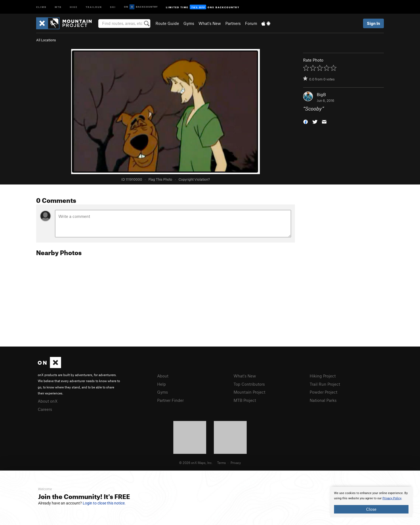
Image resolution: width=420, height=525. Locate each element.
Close (371, 509)
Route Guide (167, 23)
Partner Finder (170, 400)
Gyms (189, 23)
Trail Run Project (325, 384)
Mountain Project (249, 392)
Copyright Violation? (194, 179)
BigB (321, 94)
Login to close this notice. (104, 503)
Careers (45, 409)
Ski (113, 7)
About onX (48, 401)
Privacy (236, 463)
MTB (58, 7)
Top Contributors (249, 384)
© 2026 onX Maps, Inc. (196, 463)
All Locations (46, 40)
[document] (371, 502)
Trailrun (94, 7)
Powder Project (323, 392)
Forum (251, 23)
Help (162, 384)
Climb (41, 7)
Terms (221, 463)
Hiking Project (323, 376)
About (163, 376)
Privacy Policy (392, 498)
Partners (233, 23)
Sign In (373, 23)
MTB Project (245, 400)
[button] (306, 121)
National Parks (323, 400)
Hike (74, 7)
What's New (210, 23)
